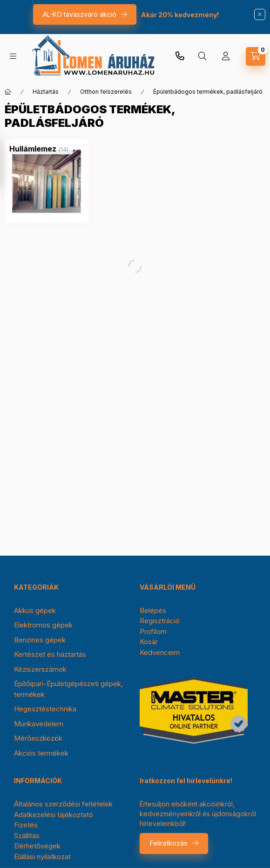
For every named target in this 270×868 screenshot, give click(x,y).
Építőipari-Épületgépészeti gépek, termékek (68, 689)
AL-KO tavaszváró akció (80, 14)
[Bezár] (260, 14)
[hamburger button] (13, 56)
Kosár (149, 642)
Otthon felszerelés (106, 92)
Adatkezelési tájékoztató (54, 815)
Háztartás (46, 92)
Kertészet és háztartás (50, 654)
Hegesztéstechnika (45, 709)
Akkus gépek (35, 610)
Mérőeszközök (38, 738)
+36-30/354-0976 (180, 56)
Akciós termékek (41, 753)
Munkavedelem (39, 724)
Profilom (153, 631)
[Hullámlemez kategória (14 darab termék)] (33, 149)
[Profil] (226, 56)
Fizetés (26, 825)
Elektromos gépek (43, 625)
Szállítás (27, 836)
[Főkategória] (8, 92)
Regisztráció (160, 621)
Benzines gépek (40, 640)
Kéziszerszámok (40, 669)
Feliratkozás (169, 843)
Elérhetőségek (37, 846)
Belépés (153, 610)
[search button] (202, 56)
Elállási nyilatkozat (42, 857)
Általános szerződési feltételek (63, 804)
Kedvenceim (160, 652)
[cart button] (256, 56)
